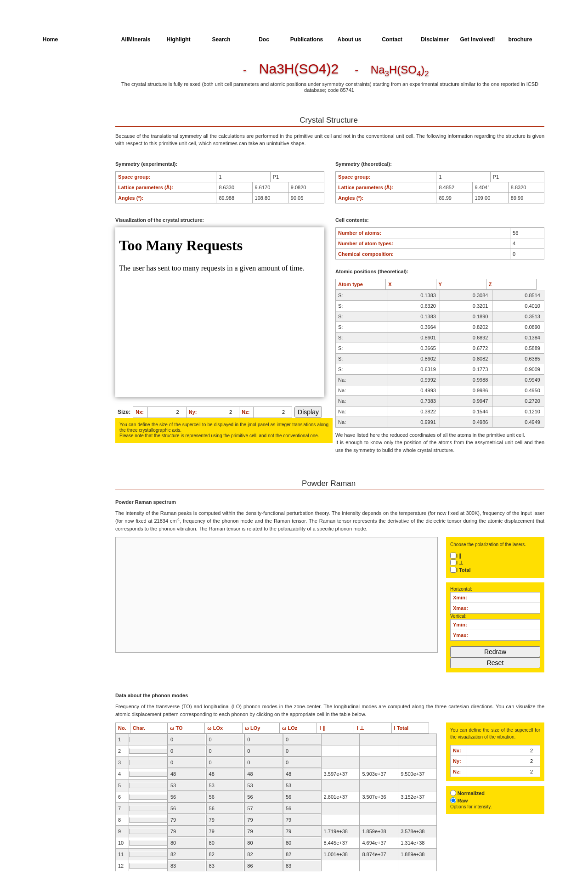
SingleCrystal (59, 140)
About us (350, 40)
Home (50, 40)
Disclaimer (435, 40)
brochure (520, 40)
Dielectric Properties (66, 106)
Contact (392, 40)
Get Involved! (477, 40)
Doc (264, 40)
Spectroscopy (59, 123)
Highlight (179, 40)
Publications (307, 40)
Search (221, 40)
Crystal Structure (62, 72)
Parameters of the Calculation (64, 89)
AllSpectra (93, 40)
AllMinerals (136, 40)
